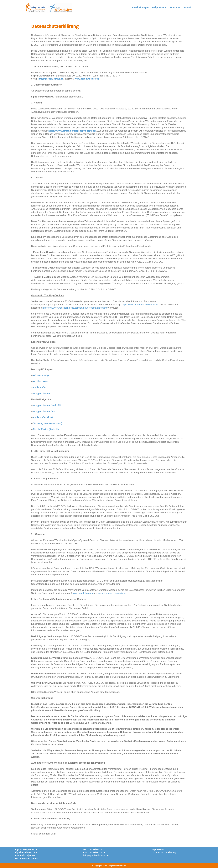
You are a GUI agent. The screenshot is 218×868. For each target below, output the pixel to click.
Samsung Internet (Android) (48, 423)
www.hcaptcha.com (83, 593)
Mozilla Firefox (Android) (46, 429)
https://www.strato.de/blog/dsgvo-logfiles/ (72, 131)
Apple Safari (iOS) (43, 418)
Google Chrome (41, 394)
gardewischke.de (90, 79)
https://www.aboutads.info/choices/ (140, 305)
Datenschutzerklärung (164, 853)
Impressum (158, 850)
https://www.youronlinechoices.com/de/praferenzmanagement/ (75, 308)
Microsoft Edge (41, 376)
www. (78, 79)
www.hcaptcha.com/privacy (112, 593)
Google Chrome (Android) (47, 406)
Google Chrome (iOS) (45, 412)
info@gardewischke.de (51, 79)
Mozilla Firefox (41, 382)
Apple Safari (40, 388)
